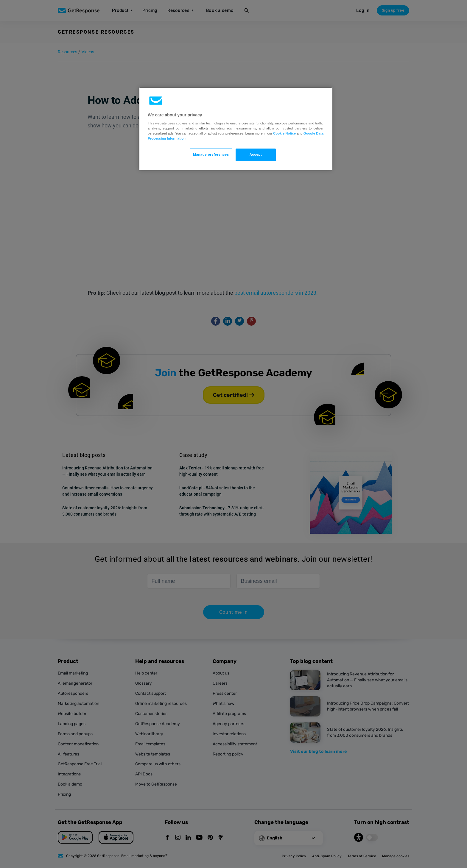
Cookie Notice (284, 133)
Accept (256, 154)
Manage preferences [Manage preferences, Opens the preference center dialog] (211, 154)
